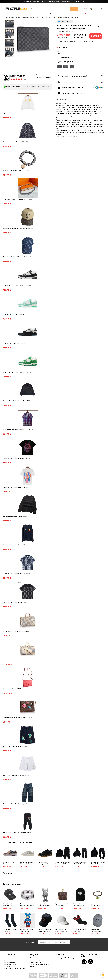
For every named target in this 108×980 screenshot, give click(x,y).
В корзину (96, 36)
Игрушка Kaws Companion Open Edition (44, 904)
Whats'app (59, 959)
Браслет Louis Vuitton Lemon (95, 904)
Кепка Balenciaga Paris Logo (79, 904)
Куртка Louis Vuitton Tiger (14, 113)
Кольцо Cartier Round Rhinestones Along (27, 904)
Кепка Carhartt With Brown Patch (45, 930)
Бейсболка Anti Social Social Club (62, 930)
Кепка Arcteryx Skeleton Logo (97, 930)
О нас (6, 957)
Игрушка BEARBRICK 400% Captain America (27, 930)
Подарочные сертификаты (39, 964)
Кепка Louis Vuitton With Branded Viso (18, 228)
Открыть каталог (44, 77)
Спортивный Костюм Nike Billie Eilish (80, 863)
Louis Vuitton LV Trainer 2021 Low (16, 314)
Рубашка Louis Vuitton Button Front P (17, 400)
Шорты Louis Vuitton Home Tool (16, 775)
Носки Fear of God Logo (9, 930)
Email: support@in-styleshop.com (66, 957)
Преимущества (10, 962)
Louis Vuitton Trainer (14, 343)
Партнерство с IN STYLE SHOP (15, 968)
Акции (32, 966)
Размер (63, 48)
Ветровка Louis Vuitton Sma (17, 141)
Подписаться (60, 942)
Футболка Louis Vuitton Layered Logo (18, 458)
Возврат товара (36, 959)
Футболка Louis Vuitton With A (17, 573)
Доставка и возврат (11, 959)
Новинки (24, 13)
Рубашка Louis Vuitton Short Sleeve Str (18, 429)
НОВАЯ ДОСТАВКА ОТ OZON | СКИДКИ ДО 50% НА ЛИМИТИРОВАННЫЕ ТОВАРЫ (54, 1)
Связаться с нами (36, 957)
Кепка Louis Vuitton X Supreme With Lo (18, 256)
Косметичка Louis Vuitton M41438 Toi (18, 717)
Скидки (85, 13)
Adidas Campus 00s (27, 863)
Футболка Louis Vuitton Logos (15, 602)
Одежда (53, 13)
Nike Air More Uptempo (45, 863)
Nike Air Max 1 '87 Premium (10, 863)
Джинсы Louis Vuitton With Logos (16, 803)
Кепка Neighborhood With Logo (10, 904)
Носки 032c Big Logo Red (80, 930)
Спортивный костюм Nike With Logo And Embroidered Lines (98, 863)
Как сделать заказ (11, 964)
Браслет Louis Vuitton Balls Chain (16, 170)
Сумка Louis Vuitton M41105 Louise (16, 688)
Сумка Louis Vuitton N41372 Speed (17, 631)
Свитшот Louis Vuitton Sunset (15, 544)
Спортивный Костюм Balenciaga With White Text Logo (63, 863)
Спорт (76, 13)
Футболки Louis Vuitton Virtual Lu (16, 487)
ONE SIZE (60, 52)
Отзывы (7, 966)
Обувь (43, 13)
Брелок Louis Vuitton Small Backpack (63, 904)
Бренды (34, 13)
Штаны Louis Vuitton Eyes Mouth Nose (18, 832)
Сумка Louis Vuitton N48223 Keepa (17, 660)
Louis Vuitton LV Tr (17, 285)
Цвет (65, 61)
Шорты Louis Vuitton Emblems (15, 746)
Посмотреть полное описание (67, 136)
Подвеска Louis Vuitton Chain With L (17, 199)
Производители (36, 962)
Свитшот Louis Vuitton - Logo (15, 516)
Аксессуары (64, 13)
